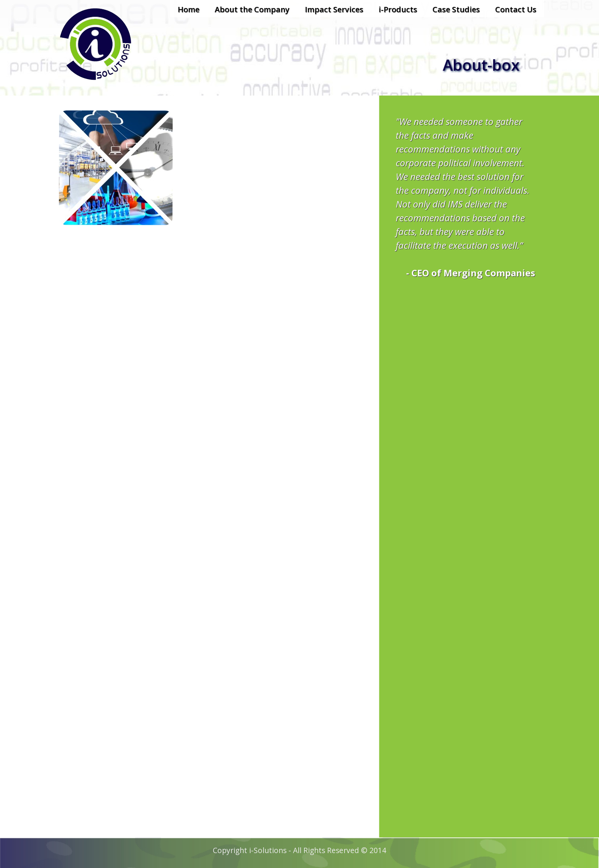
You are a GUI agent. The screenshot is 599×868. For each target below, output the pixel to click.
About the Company (252, 9)
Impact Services (334, 9)
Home (189, 9)
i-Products (398, 9)
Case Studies (456, 9)
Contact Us (516, 9)
